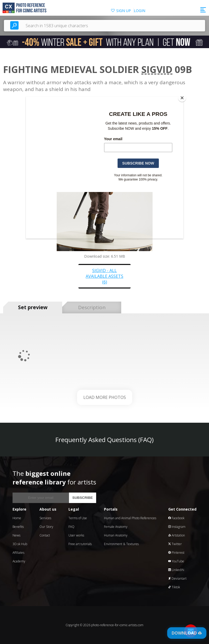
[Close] (182, 98)
